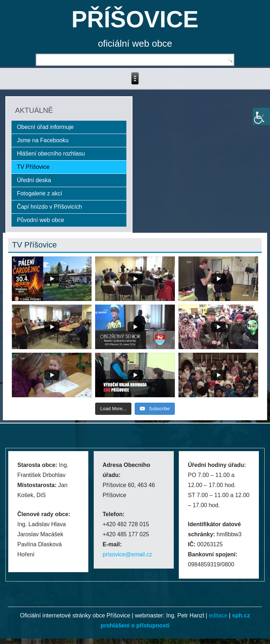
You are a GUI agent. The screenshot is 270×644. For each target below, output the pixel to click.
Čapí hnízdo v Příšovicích (49, 207)
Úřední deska (34, 180)
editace (218, 615)
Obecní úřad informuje (45, 127)
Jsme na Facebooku (43, 140)
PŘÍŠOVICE (135, 19)
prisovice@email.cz (127, 554)
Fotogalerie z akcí (39, 193)
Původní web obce (41, 220)
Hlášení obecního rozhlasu (51, 154)
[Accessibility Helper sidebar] (261, 116)
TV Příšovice (33, 167)
